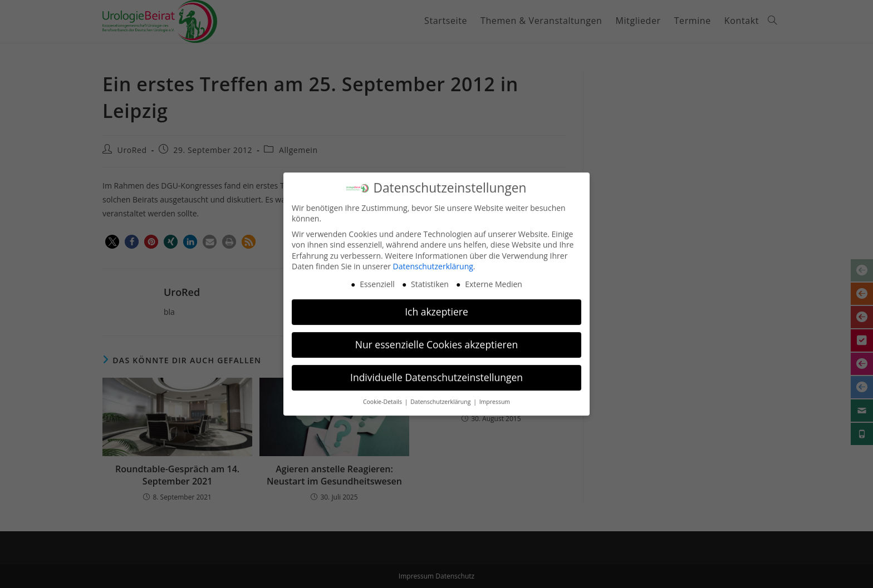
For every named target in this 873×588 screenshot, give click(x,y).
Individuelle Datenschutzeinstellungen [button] (436, 371)
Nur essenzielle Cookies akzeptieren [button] (437, 338)
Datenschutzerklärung (433, 261)
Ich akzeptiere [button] (436, 305)
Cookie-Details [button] (383, 396)
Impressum (495, 396)
